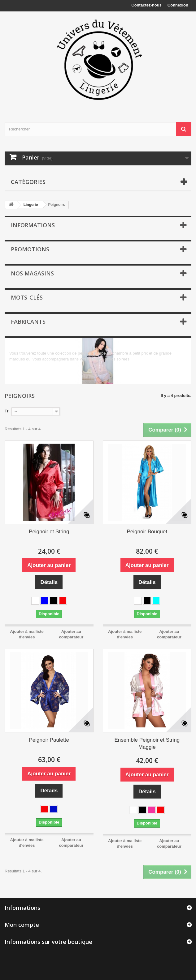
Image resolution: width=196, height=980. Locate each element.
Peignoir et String (49, 532)
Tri (7, 411)
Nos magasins (32, 273)
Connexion (178, 5)
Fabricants (28, 322)
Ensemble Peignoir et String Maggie (147, 744)
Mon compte (22, 925)
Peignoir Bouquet (147, 532)
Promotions (30, 249)
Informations (33, 225)
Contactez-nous (146, 5)
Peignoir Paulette (49, 740)
